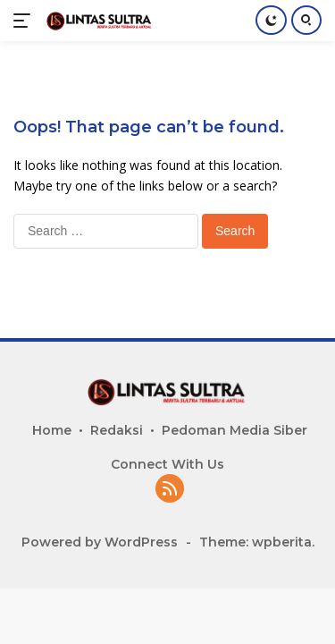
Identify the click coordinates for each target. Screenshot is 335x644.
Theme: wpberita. (257, 542)
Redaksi (117, 430)
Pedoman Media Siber (234, 430)
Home (52, 430)
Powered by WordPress (100, 542)
